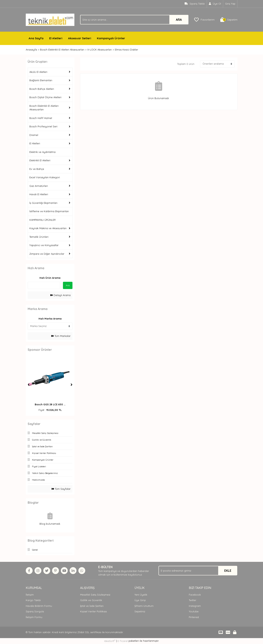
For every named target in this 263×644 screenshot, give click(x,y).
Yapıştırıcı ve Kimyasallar (44, 245)
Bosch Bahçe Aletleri (42, 89)
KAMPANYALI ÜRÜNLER (43, 220)
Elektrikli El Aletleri (40, 160)
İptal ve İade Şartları (92, 606)
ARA (179, 20)
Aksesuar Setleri (80, 38)
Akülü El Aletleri (38, 72)
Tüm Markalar (61, 336)
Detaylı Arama (60, 295)
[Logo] (50, 19)
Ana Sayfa (36, 38)
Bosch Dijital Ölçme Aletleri (45, 97)
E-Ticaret (123, 641)
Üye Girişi (140, 600)
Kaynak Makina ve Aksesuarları (48, 228)
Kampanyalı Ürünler (111, 38)
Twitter (193, 600)
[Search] (134, 20)
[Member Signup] (215, 4)
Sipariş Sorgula (35, 611)
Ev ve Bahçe (37, 169)
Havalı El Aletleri (39, 194)
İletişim (30, 595)
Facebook (195, 595)
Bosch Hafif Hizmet (41, 118)
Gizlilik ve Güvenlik (91, 600)
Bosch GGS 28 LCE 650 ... (50, 404)
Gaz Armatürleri (39, 186)
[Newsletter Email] (198, 571)
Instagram (195, 606)
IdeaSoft (110, 641)
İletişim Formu (34, 617)
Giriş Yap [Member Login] (230, 4)
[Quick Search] (44, 285)
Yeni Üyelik (141, 595)
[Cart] (229, 20)
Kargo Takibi (33, 600)
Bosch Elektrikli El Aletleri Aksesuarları (44, 108)
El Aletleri (56, 38)
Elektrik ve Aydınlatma (42, 152)
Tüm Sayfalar (61, 489)
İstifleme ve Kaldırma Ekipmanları (49, 211)
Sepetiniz (140, 611)
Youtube (194, 611)
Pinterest (194, 617)
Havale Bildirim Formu (39, 606)
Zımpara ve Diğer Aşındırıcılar (47, 254)
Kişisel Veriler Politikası (93, 611)
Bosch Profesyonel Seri (43, 126)
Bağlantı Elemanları (41, 80)
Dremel (34, 135)
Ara (68, 285)
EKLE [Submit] (228, 571)
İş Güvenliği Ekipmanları (43, 203)
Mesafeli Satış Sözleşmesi (95, 595)
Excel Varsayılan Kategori (45, 177)
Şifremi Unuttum (144, 606)
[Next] (72, 385)
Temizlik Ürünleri (39, 237)
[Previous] (29, 385)
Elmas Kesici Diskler (126, 50)
